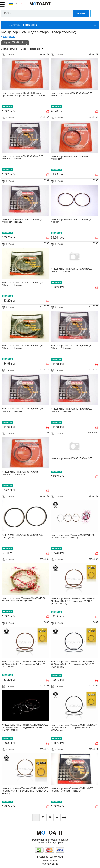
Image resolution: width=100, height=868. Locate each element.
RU (22, 4)
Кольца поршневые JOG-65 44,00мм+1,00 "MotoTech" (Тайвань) (72, 410)
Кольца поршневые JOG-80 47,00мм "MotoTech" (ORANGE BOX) (20, 473)
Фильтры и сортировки (24, 25)
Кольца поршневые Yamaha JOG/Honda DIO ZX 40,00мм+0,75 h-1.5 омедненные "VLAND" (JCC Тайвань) (25, 791)
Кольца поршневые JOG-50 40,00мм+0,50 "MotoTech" (72, 158)
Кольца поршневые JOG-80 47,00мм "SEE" (72, 458)
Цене (23, 49)
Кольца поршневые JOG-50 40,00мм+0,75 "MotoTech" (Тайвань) (23, 284)
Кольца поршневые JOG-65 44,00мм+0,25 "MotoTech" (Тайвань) (23, 347)
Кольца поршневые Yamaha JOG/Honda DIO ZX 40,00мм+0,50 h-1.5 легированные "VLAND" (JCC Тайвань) (74, 664)
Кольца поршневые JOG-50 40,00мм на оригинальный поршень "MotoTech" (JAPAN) (24, 94)
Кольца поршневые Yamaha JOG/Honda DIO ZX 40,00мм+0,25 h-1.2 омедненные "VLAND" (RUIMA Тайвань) (74, 601)
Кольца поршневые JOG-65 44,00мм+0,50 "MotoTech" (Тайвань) (72, 347)
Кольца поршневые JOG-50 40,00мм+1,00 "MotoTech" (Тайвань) (72, 270)
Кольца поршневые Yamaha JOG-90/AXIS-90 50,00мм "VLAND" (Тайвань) (73, 536)
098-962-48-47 (50, 864)
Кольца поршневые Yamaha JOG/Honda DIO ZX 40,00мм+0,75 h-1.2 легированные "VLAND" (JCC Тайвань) (74, 728)
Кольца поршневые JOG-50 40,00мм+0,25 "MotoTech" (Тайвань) (23, 158)
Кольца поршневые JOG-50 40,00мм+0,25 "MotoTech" (72, 95)
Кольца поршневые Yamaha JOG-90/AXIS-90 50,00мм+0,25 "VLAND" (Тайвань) (24, 600)
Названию (35, 49)
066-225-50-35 (50, 861)
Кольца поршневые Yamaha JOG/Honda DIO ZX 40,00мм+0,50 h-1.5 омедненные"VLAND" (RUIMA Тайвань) (25, 727)
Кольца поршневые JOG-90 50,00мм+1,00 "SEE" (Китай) (23, 536)
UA (13, 4)
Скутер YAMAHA (13, 43)
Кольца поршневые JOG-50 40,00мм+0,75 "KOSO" (72, 221)
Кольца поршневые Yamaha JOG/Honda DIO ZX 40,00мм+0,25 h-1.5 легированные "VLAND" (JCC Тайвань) (25, 664)
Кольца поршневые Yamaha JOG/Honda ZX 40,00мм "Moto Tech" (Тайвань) (72, 790)
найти (81, 13)
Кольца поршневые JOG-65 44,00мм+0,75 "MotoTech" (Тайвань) (23, 410)
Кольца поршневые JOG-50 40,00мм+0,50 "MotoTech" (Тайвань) (23, 221)
